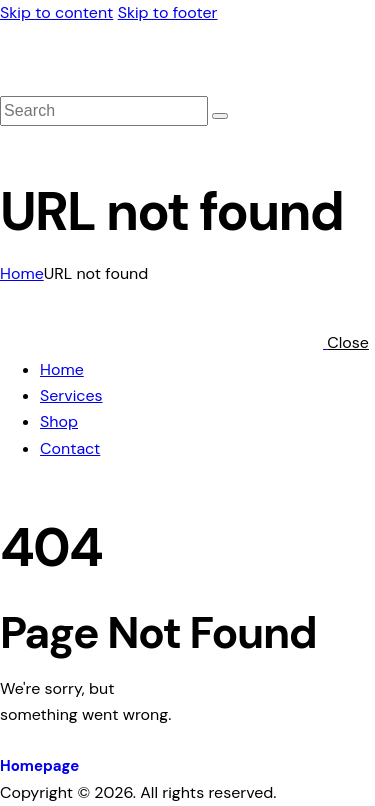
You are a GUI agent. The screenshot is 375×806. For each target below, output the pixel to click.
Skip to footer (168, 12)
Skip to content (56, 12)
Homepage (39, 766)
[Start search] (220, 116)
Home (22, 273)
